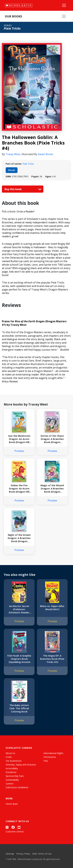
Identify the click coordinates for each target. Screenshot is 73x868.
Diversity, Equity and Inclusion (21, 765)
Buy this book (22, 189)
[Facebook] (13, 827)
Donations (11, 772)
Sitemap (10, 854)
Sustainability (12, 780)
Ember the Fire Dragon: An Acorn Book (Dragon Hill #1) (19, 488)
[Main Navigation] (64, 5)
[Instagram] (7, 827)
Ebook (12, 170)
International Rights (53, 753)
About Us (10, 753)
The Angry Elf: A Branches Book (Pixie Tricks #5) (52, 659)
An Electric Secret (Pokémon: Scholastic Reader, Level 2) (19, 609)
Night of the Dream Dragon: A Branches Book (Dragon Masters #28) (19, 538)
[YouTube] (19, 827)
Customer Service (15, 832)
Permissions (50, 757)
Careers (10, 784)
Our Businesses (14, 761)
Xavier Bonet (45, 154)
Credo (9, 757)
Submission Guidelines (17, 787)
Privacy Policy (23, 854)
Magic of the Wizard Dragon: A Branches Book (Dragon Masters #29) (52, 488)
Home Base (12, 804)
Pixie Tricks (28, 164)
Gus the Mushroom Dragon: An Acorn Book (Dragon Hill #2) (19, 439)
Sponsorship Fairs (15, 776)
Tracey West (13, 154)
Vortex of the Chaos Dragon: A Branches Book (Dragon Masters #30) (52, 439)
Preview (19, 451)
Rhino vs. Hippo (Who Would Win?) (52, 608)
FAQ (46, 761)
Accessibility (12, 768)
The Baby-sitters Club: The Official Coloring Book (19, 708)
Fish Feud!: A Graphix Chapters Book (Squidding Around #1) (19, 659)
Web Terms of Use (42, 854)
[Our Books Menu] (64, 16)
